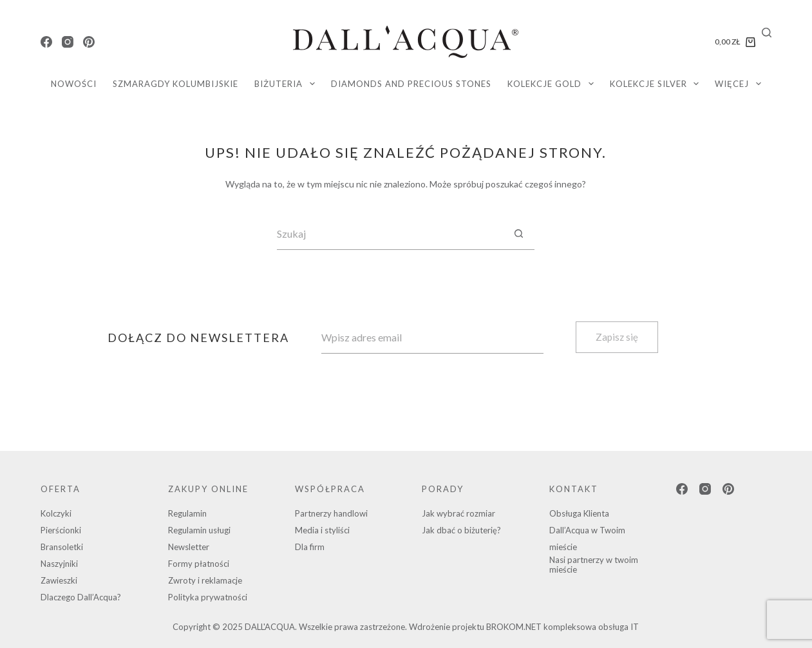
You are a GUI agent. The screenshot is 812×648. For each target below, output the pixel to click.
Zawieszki (59, 580)
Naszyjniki (59, 564)
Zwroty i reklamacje (205, 580)
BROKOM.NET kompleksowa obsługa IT (562, 627)
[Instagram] (68, 42)
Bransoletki (62, 547)
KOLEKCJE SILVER (657, 84)
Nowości (74, 84)
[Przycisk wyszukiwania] (518, 234)
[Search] (767, 33)
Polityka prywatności (208, 597)
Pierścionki (61, 530)
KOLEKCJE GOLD (553, 84)
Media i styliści (322, 530)
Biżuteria (287, 84)
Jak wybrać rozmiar (458, 513)
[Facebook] (46, 42)
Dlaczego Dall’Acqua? (81, 597)
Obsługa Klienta (579, 513)
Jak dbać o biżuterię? (461, 530)
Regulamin (187, 513)
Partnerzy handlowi (331, 513)
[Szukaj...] (390, 234)
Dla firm (310, 547)
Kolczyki (56, 513)
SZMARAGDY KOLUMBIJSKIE (175, 84)
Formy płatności (199, 564)
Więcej (741, 84)
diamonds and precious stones (411, 84)
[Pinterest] (89, 42)
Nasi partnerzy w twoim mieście (594, 565)
